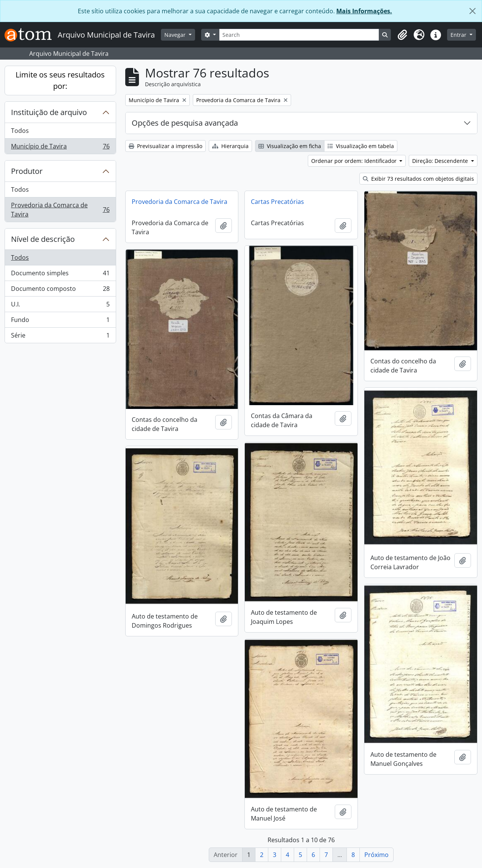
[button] (402, 35)
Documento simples (60, 275)
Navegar (176, 35)
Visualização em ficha (290, 146)
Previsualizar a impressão (165, 146)
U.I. (60, 306)
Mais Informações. (364, 11)
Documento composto (60, 290)
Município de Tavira (60, 148)
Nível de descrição (43, 239)
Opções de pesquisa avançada (185, 123)
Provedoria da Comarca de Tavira (60, 210)
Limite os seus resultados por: (60, 80)
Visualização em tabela (361, 146)
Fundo (60, 321)
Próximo (376, 855)
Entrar (459, 35)
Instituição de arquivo (49, 112)
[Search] (299, 35)
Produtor (27, 171)
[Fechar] (473, 11)
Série (60, 337)
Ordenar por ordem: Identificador (355, 161)
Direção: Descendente (441, 161)
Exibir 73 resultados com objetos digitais (418, 179)
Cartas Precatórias (277, 202)
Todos (20, 131)
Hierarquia (230, 146)
